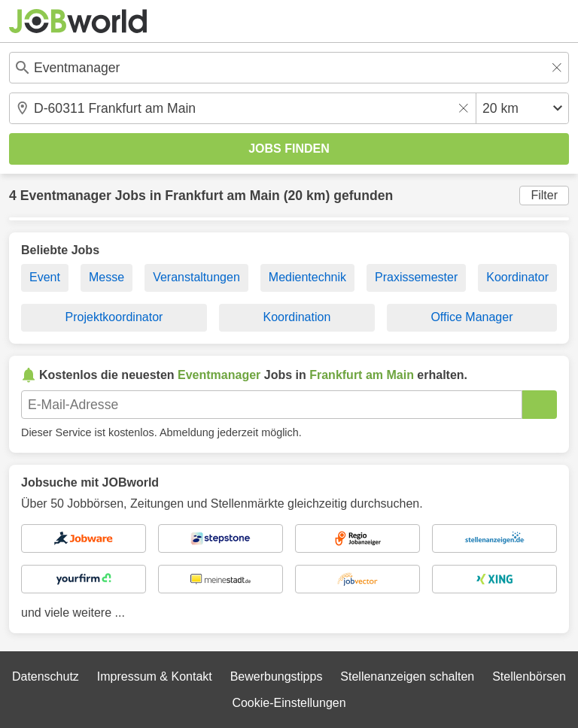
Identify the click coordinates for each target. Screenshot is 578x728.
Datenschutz (46, 676)
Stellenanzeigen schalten (407, 676)
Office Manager (472, 317)
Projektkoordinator (114, 317)
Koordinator (517, 277)
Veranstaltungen (196, 277)
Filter (544, 195)
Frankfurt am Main (222, 196)
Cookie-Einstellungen (289, 703)
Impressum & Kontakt (155, 676)
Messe (106, 277)
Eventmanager (66, 196)
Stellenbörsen (529, 676)
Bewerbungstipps (277, 676)
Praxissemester (416, 277)
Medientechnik (307, 277)
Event (45, 277)
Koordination (297, 317)
